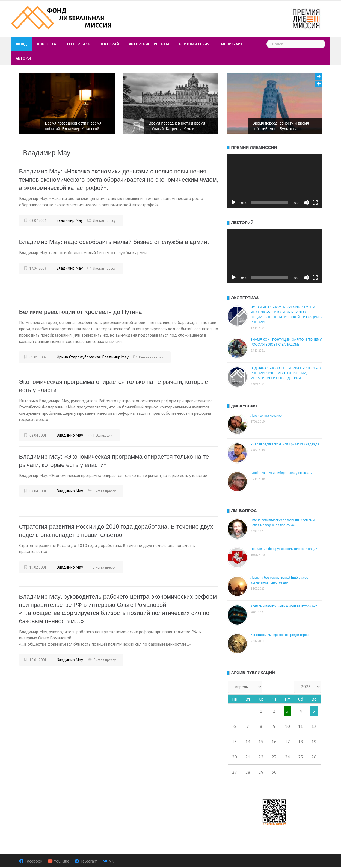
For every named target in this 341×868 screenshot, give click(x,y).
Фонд (21, 44)
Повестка (46, 44)
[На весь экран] (315, 202)
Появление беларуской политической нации (284, 549)
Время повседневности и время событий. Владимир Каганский (73, 126)
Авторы (23, 58)
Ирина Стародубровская (79, 357)
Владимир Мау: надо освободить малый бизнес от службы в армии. (114, 242)
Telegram (89, 861)
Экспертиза (78, 44)
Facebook (33, 861)
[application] (274, 181)
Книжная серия (194, 44)
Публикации (103, 435)
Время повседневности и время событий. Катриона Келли (177, 126)
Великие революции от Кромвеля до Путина (81, 312)
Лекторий (109, 44)
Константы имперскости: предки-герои (280, 635)
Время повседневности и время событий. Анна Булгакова (281, 126)
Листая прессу (104, 221)
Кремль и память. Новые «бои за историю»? (284, 606)
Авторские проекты (149, 44)
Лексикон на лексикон (267, 416)
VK (112, 861)
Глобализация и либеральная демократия (283, 473)
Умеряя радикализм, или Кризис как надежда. (285, 444)
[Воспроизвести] (234, 202)
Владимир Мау (70, 220)
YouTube (62, 861)
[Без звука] (306, 202)
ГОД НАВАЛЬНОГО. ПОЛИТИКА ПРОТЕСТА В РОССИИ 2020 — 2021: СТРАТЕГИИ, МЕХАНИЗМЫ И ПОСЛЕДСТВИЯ (286, 373)
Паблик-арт (231, 44)
